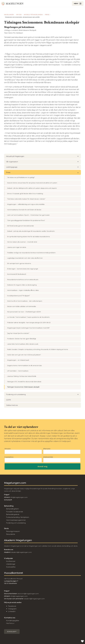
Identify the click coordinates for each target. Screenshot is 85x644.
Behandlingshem (12, 509)
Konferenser (11, 561)
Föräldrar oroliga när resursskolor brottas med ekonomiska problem (31, 253)
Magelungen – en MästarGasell (18, 360)
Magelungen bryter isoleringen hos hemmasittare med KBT (28, 328)
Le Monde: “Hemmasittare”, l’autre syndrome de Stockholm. (29, 317)
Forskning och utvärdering (43, 394)
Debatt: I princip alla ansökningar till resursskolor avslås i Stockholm (31, 231)
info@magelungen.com (19, 497)
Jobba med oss (12, 405)
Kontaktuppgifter (13, 621)
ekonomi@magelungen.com (28, 594)
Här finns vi (10, 623)
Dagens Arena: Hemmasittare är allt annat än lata (24, 365)
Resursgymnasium (13, 531)
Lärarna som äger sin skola (17, 247)
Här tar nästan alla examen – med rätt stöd (22, 242)
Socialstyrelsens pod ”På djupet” (19, 296)
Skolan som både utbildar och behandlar (22, 306)
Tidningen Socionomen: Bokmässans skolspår (23, 387)
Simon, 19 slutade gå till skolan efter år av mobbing (25, 194)
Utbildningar (11, 564)
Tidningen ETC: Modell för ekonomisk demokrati (24, 382)
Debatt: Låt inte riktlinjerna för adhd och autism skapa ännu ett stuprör (32, 188)
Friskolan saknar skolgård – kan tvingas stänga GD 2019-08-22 (29, 323)
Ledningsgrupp (43, 167)
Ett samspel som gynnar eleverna (19, 263)
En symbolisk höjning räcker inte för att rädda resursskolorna (28, 237)
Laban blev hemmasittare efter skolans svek (23, 344)
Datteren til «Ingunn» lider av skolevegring (22, 285)
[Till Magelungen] (13, 4)
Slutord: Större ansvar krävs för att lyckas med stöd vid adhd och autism (32, 183)
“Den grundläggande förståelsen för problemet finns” (26, 220)
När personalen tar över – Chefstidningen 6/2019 (24, 312)
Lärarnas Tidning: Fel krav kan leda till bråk (22, 376)
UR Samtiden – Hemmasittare (18, 371)
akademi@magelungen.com (21, 552)
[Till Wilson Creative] (82, 641)
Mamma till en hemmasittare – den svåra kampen (25, 301)
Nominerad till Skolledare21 (17, 274)
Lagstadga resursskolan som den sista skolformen (25, 258)
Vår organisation (43, 162)
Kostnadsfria (11, 567)
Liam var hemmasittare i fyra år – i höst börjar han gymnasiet (28, 215)
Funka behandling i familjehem (18, 517)
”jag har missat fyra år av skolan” (18, 333)
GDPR (8, 400)
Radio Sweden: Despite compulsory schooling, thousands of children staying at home (38, 349)
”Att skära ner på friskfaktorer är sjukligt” (21, 177)
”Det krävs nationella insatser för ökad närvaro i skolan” (26, 199)
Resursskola (11, 534)
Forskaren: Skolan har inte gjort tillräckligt (22, 339)
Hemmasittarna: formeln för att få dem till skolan (24, 210)
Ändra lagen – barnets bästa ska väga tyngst (23, 269)
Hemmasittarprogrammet (16, 520)
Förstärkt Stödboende (15, 512)
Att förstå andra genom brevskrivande (20, 226)
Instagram (12, 609)
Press (43, 172)
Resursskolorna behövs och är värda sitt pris (23, 280)
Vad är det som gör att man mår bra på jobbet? (24, 355)
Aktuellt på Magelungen (43, 156)
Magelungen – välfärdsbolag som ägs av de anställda (26, 204)
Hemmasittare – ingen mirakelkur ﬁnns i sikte (23, 290)
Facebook (12, 606)
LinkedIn (12, 611)
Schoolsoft (12, 632)
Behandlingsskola (13, 514)
